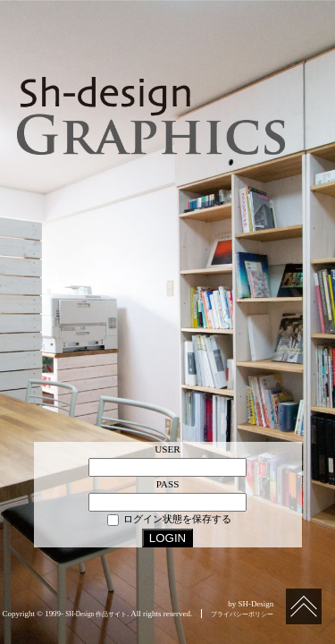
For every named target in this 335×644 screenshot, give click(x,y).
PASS (168, 484)
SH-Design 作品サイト (96, 614)
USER (167, 449)
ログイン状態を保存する (170, 520)
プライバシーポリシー (242, 614)
